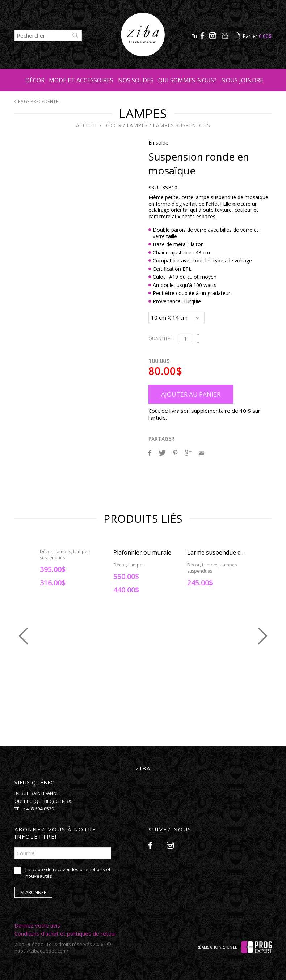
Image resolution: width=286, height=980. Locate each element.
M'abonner (33, 891)
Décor (35, 80)
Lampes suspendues (182, 125)
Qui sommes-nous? (187, 80)
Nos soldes (136, 80)
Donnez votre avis (37, 924)
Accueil (87, 125)
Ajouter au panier (191, 393)
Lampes (137, 125)
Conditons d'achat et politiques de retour (66, 932)
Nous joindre (242, 80)
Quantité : (160, 337)
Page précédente (37, 101)
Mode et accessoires (81, 80)
